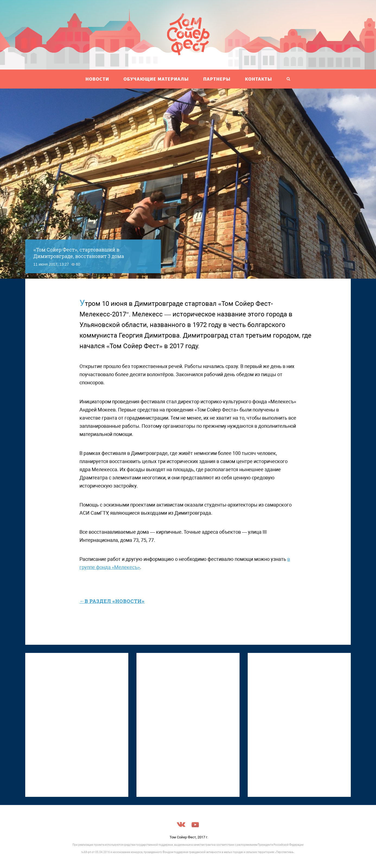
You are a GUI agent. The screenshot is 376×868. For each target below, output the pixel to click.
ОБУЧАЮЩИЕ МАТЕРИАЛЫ (156, 79)
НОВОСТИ (97, 79)
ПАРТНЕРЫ (217, 79)
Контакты (259, 79)
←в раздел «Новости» (112, 601)
